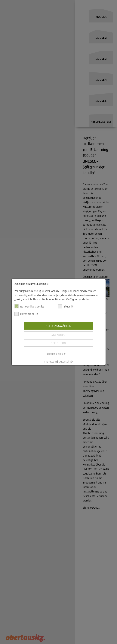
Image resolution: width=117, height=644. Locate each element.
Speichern (58, 340)
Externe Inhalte (26, 311)
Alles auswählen (58, 323)
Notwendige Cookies (29, 304)
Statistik (66, 304)
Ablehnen (58, 333)
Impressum (50, 359)
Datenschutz (66, 359)
